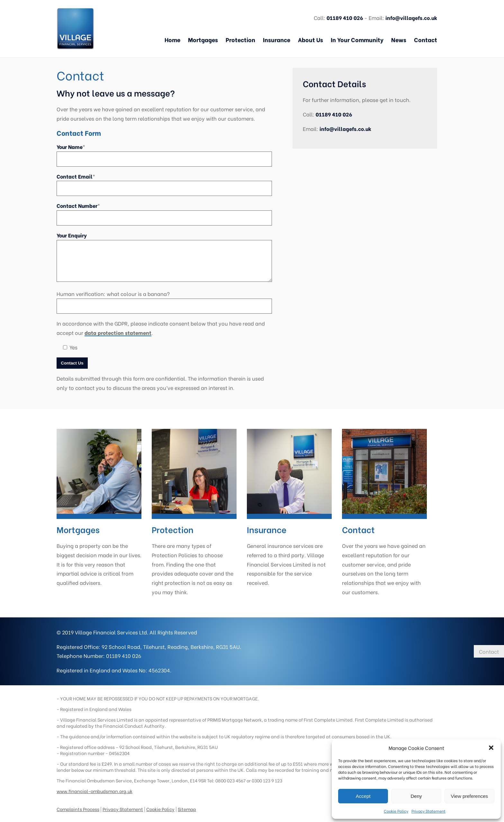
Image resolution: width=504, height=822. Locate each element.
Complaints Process (78, 804)
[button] (491, 748)
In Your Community (357, 40)
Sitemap (187, 804)
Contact (426, 40)
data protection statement (118, 332)
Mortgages (203, 40)
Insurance (277, 40)
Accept (363, 796)
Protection (240, 40)
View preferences (470, 796)
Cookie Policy (396, 811)
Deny (416, 796)
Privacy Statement (428, 811)
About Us (310, 40)
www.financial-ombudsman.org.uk (94, 786)
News (399, 40)
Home (172, 40)
